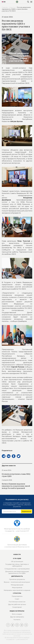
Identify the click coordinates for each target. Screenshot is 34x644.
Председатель (17, 596)
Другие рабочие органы (17, 604)
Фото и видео (17, 614)
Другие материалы (17, 617)
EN (3, 2)
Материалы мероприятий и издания (17, 590)
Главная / (5, 7)
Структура (17, 593)
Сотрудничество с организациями (17, 569)
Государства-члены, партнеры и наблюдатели (17, 565)
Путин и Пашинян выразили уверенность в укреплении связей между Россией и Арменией (16, 486)
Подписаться (26, 511)
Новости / (13, 7)
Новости (17, 554)
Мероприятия (17, 588)
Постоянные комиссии (17, 602)
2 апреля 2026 (7, 480)
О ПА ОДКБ (17, 558)
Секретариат (17, 607)
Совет (17, 599)
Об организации (17, 561)
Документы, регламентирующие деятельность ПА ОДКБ (17, 572)
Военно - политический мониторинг (17, 582)
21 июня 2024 (7, 470)
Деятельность (17, 576)
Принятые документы (17, 579)
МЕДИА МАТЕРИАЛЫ (17, 611)
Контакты (17, 620)
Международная (17, 585)
